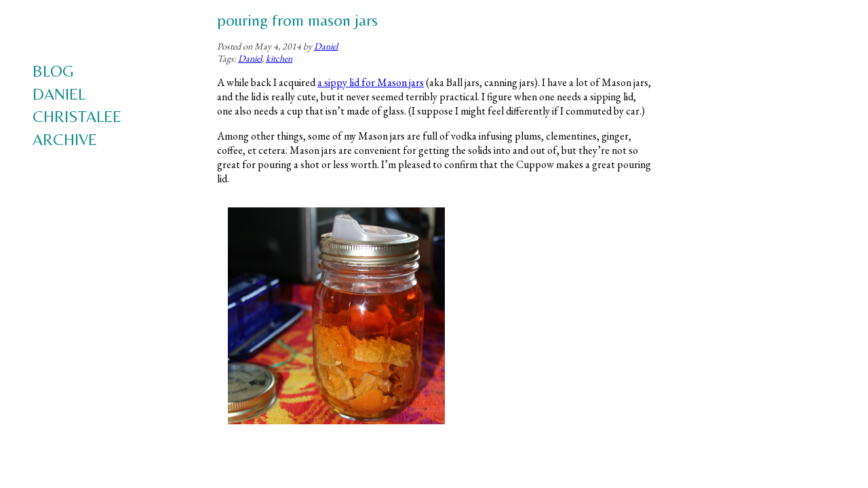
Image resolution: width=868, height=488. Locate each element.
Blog (53, 71)
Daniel (59, 94)
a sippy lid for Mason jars (371, 82)
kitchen (279, 58)
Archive (65, 139)
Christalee (77, 116)
